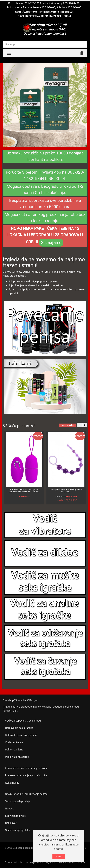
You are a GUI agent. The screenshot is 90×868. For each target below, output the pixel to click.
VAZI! (59, 857)
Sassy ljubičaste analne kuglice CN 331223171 (66, 491)
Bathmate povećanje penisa (21, 735)
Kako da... (19, 862)
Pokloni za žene (14, 750)
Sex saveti (11, 823)
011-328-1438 (33, 3)
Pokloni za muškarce (17, 757)
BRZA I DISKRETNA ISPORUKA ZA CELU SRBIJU (45, 16)
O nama (9, 862)
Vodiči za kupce (14, 742)
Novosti (10, 809)
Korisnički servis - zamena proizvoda (26, 768)
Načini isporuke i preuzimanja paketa (26, 794)
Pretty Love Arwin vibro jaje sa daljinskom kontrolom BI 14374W (24, 491)
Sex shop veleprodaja (18, 801)
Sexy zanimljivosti (16, 816)
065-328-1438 (71, 3)
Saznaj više (51, 243)
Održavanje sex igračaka (19, 728)
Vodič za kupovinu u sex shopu (23, 721)
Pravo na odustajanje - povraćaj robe (26, 775)
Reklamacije (12, 783)
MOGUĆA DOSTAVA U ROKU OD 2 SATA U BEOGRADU (45, 12)
